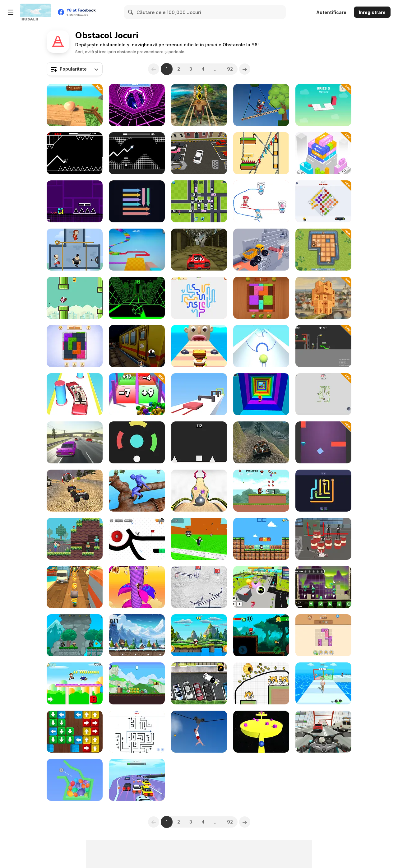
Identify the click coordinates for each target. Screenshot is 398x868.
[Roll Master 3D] (137, 394)
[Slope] (137, 298)
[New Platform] (75, 683)
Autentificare (331, 12)
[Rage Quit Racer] (137, 105)
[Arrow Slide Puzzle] (199, 298)
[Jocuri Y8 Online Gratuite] (35, 12)
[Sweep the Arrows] (137, 201)
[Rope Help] (261, 153)
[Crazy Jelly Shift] (199, 394)
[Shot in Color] (137, 442)
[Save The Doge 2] (261, 683)
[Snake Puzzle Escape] (323, 394)
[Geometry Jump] (75, 201)
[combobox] (75, 69)
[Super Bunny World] (137, 683)
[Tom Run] (75, 587)
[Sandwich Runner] (199, 346)
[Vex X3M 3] (137, 539)
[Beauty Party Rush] (75, 394)
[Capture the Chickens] (261, 491)
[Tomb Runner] (199, 105)
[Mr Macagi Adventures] (75, 635)
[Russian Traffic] (75, 442)
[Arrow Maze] (137, 732)
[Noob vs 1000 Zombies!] (75, 539)
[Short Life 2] (199, 732)
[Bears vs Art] (323, 250)
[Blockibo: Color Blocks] (75, 346)
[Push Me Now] (261, 732)
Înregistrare (372, 12)
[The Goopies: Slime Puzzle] (323, 587)
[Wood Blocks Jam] (261, 298)
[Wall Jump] (323, 442)
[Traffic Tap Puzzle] (199, 201)
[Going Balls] (199, 491)
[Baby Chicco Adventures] (261, 539)
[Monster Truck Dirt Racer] (75, 491)
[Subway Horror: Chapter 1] (137, 346)
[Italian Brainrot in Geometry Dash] (137, 153)
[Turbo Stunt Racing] (137, 780)
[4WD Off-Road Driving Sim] (261, 442)
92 (230, 69)
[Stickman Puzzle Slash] (199, 587)
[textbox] (75, 69)
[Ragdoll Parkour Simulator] (137, 491)
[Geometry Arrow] (75, 153)
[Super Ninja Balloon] (75, 780)
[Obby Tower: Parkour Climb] (261, 394)
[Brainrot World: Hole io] (261, 587)
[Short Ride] (261, 105)
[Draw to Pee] (261, 201)
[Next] (245, 69)
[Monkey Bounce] (137, 587)
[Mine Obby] (137, 250)
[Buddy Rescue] (199, 635)
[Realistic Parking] (199, 153)
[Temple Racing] (199, 250)
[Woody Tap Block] (75, 732)
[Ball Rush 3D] (261, 346)
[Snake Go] (323, 491)
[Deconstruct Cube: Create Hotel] (323, 298)
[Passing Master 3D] (323, 683)
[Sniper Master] (323, 539)
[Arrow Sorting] (323, 201)
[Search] (131, 12)
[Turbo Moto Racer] (323, 732)
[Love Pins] (75, 250)
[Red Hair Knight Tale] (261, 635)
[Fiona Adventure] (137, 635)
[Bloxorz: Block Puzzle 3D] (323, 105)
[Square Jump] (199, 442)
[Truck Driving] (261, 250)
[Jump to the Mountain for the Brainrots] (199, 539)
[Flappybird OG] (75, 298)
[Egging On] (75, 105)
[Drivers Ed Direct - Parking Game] (199, 683)
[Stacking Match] (323, 153)
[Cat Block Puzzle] (323, 635)
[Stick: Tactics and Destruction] (323, 346)
